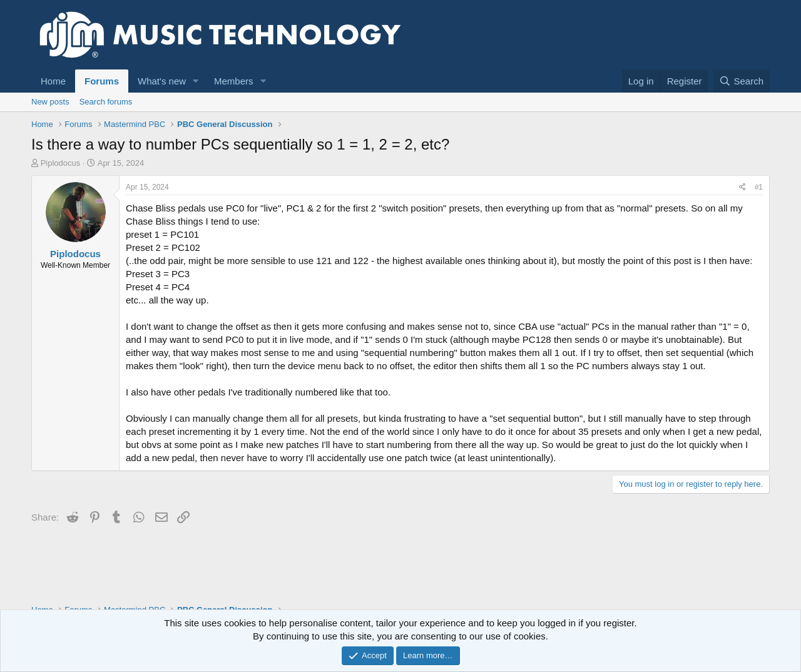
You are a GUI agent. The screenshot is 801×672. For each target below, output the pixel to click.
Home (53, 81)
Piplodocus (61, 163)
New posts (50, 102)
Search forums (106, 102)
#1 (759, 187)
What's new (162, 81)
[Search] (741, 81)
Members (234, 81)
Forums (102, 81)
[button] (196, 81)
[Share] (742, 187)
